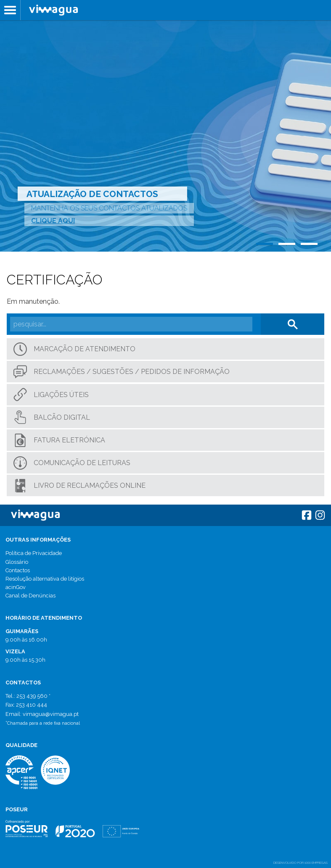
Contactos (18, 570)
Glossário (17, 562)
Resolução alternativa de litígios (45, 579)
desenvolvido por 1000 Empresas (301, 863)
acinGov (16, 587)
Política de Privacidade (34, 553)
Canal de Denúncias (30, 596)
